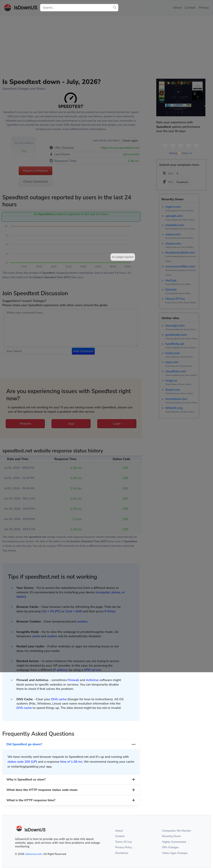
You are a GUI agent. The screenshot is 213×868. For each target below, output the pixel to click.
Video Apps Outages (175, 853)
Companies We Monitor (177, 831)
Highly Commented (174, 842)
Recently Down (172, 836)
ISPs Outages (170, 847)
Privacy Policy (124, 847)
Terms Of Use (124, 842)
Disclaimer (122, 853)
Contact (120, 836)
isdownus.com (33, 854)
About (119, 831)
